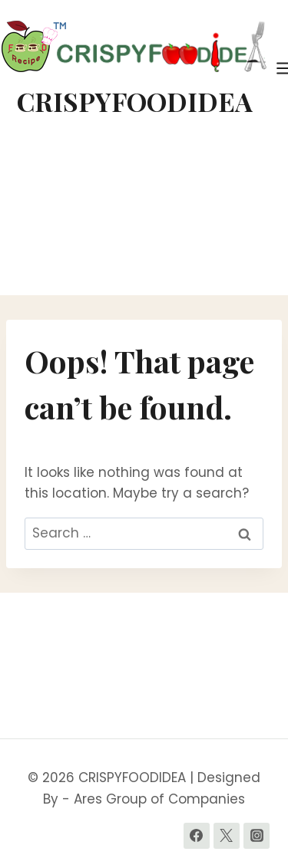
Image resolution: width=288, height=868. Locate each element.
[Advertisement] (144, 216)
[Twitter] (227, 836)
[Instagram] (257, 836)
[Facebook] (197, 836)
